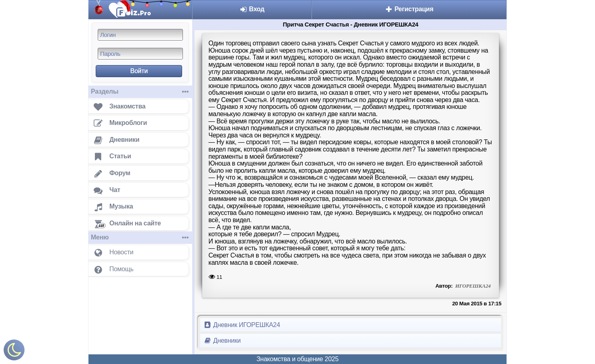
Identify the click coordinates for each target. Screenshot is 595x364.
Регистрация (409, 9)
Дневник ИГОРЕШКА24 (242, 325)
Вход (252, 9)
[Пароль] (140, 54)
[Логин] (140, 35)
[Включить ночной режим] (14, 352)
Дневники (222, 340)
